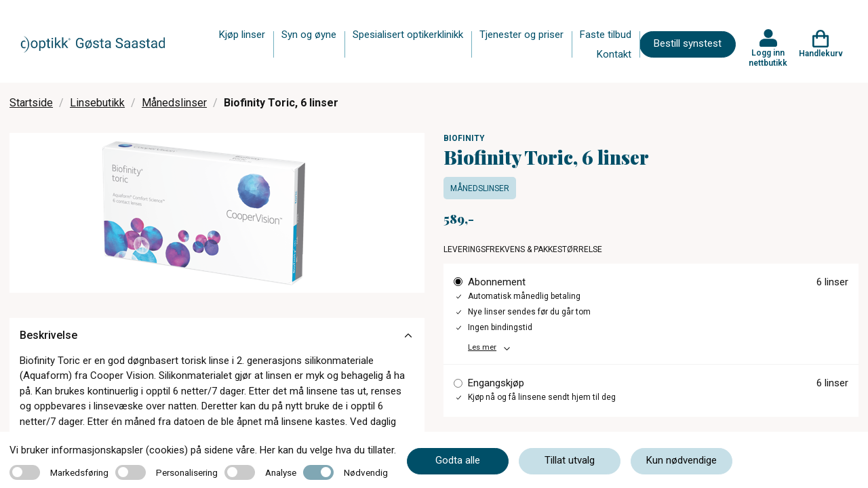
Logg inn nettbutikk (768, 58)
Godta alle (458, 460)
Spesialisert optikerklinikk (408, 35)
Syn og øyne (309, 35)
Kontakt (614, 54)
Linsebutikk (97, 103)
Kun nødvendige (682, 460)
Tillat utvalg (570, 460)
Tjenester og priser (521, 35)
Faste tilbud (606, 35)
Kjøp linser (242, 35)
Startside (31, 103)
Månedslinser (174, 103)
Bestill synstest (688, 43)
